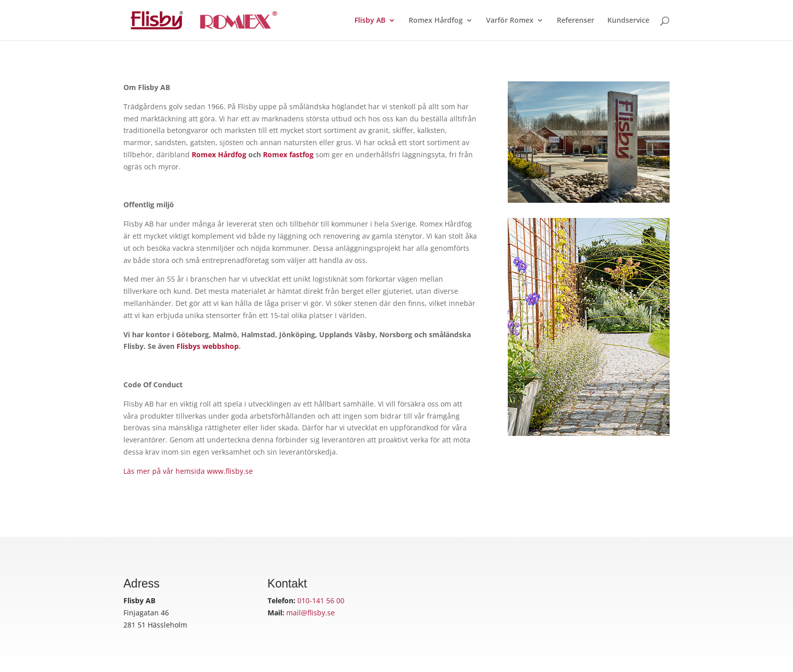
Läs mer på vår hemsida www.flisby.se (188, 471)
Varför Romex (510, 21)
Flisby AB (370, 21)
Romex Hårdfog (436, 21)
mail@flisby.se (311, 613)
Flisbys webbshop (208, 346)
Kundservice (628, 21)
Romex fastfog (288, 154)
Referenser (576, 21)
